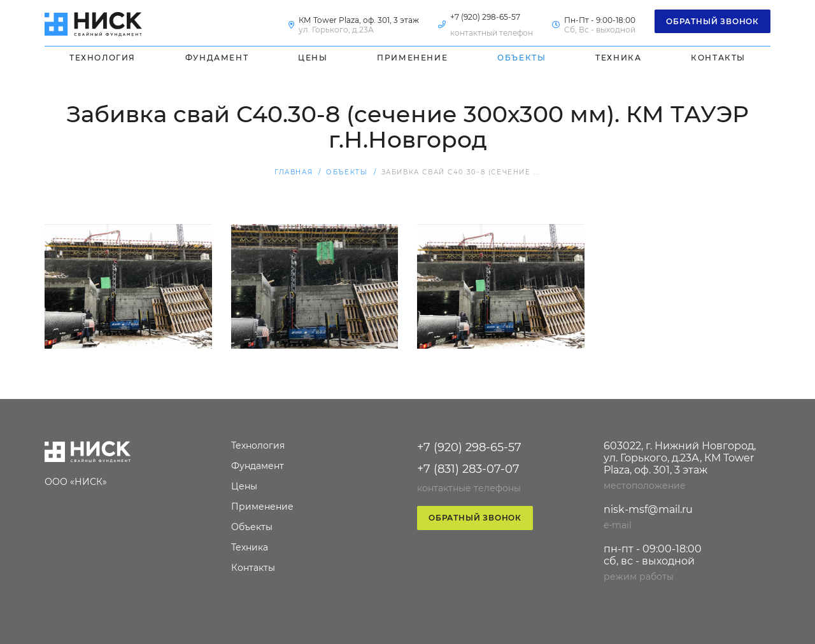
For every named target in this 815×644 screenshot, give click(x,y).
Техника (618, 58)
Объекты (521, 58)
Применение (412, 58)
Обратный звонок (712, 21)
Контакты (718, 58)
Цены (313, 58)
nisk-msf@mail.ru (648, 509)
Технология (103, 58)
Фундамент (217, 58)
